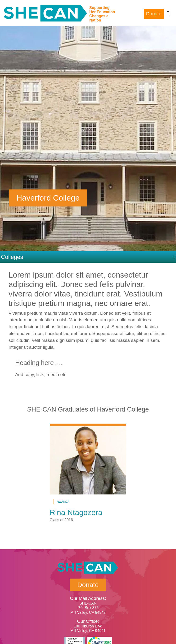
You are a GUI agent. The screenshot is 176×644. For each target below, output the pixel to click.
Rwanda (63, 502)
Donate (154, 14)
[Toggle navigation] (168, 14)
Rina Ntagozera (76, 512)
